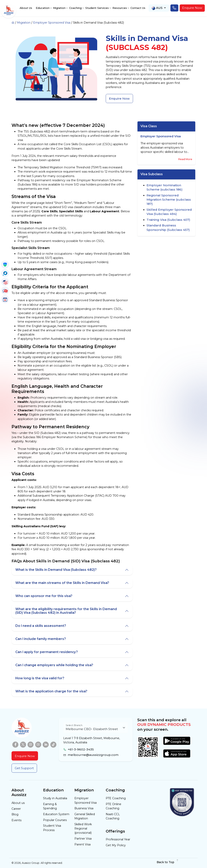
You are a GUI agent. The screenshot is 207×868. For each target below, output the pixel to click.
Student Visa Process (52, 828)
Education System (56, 814)
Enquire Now (192, 8)
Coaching (75, 8)
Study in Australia (55, 798)
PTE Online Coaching (114, 806)
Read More (185, 159)
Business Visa (84, 808)
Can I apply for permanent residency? (47, 652)
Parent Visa (82, 844)
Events (16, 820)
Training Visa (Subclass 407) (168, 220)
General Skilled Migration (85, 816)
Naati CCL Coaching (113, 816)
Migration (59, 8)
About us (18, 803)
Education (43, 8)
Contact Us (138, 8)
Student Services (97, 8)
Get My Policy (116, 845)
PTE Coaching (116, 798)
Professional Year (118, 839)
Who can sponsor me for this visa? (44, 596)
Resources (120, 8)
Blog (15, 814)
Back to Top (168, 862)
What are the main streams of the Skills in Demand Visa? (62, 583)
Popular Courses (55, 820)
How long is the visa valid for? (40, 678)
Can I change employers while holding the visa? (54, 665)
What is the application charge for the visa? (51, 691)
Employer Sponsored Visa (52, 23)
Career (16, 809)
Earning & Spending (50, 806)
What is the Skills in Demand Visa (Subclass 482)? (56, 570)
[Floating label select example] (96, 728)
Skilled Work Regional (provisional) (83, 828)
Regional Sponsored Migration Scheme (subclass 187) (169, 200)
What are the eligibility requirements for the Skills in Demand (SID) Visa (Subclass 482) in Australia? (66, 611)
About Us (26, 8)
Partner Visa (83, 839)
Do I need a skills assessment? (41, 626)
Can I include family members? (41, 639)
